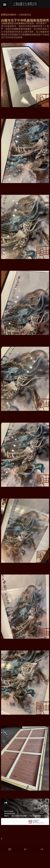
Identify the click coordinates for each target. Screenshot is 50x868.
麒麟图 (9, 23)
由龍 (4, 20)
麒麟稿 (22, 23)
